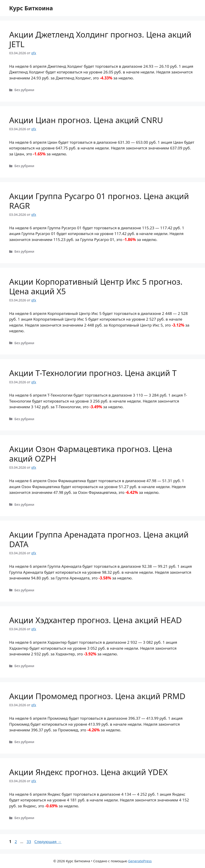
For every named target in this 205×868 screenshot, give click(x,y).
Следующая (48, 842)
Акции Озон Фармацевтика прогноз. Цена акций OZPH (91, 454)
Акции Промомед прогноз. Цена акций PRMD (97, 696)
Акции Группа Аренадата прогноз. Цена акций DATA (99, 539)
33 (29, 842)
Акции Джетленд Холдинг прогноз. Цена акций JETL (100, 39)
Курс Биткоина (31, 8)
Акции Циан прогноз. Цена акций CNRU (86, 120)
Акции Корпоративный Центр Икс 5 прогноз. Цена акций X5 (96, 286)
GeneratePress (140, 861)
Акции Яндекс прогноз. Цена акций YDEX (88, 772)
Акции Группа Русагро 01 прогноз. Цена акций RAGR (99, 201)
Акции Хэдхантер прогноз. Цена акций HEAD (95, 620)
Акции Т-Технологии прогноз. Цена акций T (93, 373)
